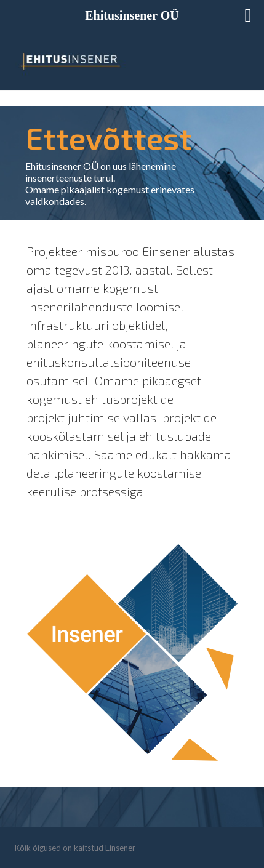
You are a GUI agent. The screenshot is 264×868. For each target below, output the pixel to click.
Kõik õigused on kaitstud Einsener (75, 848)
